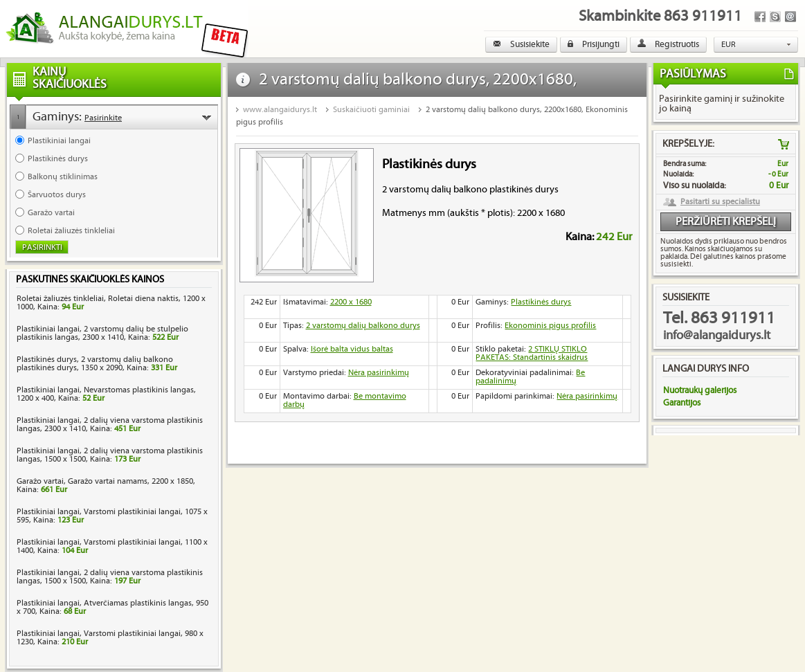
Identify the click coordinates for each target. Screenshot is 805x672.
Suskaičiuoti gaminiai (371, 110)
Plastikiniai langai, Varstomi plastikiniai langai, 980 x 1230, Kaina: (110, 638)
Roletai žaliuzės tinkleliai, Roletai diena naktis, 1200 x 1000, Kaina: (111, 303)
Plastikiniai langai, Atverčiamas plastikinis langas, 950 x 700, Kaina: (112, 607)
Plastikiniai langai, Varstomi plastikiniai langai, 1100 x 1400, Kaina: (112, 546)
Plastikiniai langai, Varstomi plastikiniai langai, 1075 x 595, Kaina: (112, 516)
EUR (729, 45)
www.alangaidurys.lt (280, 110)
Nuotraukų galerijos (700, 390)
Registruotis (668, 44)
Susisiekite (521, 44)
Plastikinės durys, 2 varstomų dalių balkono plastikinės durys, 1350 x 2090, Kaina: (97, 364)
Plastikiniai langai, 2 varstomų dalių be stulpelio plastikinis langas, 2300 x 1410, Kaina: (102, 333)
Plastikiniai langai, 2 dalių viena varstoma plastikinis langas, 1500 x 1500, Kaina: (110, 455)
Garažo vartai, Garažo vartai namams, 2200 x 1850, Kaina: (106, 485)
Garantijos (682, 403)
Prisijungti (594, 44)
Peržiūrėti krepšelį (726, 222)
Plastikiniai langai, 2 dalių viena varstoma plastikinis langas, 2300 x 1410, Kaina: (110, 425)
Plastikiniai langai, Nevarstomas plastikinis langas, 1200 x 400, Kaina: (106, 394)
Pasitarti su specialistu (720, 202)
